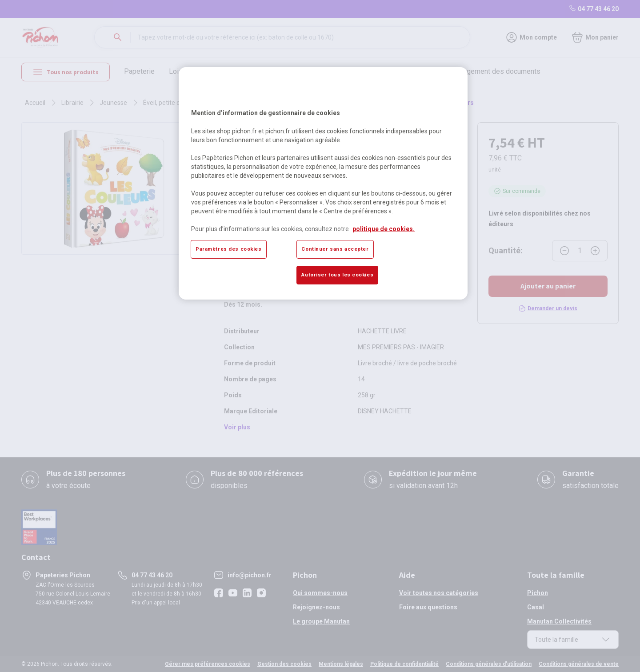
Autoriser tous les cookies (337, 275)
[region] (323, 183)
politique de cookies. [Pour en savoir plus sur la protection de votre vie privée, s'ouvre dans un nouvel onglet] (384, 229)
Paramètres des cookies (229, 249)
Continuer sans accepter (335, 249)
